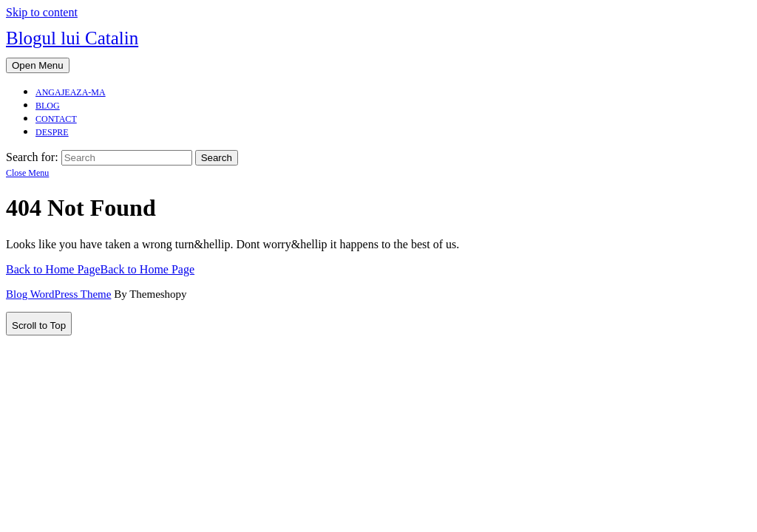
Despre (52, 132)
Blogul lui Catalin (72, 38)
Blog (48, 106)
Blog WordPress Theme (58, 294)
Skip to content (42, 12)
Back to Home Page (100, 269)
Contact (56, 119)
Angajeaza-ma (71, 92)
